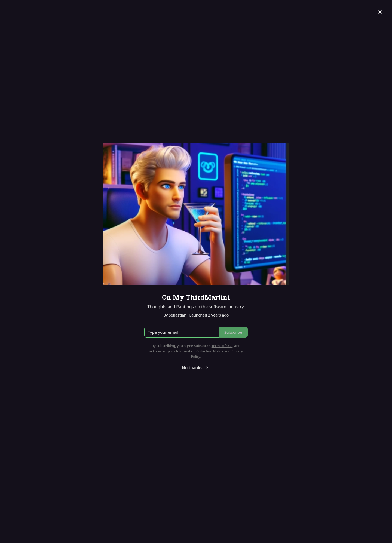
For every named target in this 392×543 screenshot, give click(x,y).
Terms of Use (222, 346)
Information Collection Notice (200, 351)
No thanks (196, 367)
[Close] (380, 12)
